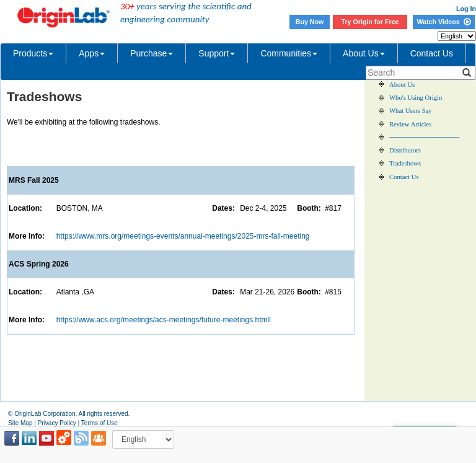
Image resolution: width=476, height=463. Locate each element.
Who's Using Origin (416, 98)
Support (217, 53)
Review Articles (410, 124)
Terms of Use (99, 423)
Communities (289, 53)
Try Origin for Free (370, 22)
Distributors (405, 150)
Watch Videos (443, 22)
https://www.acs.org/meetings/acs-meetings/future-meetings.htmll (164, 320)
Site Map (20, 423)
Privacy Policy (57, 423)
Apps (92, 53)
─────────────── (424, 137)
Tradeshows (405, 163)
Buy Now (310, 22)
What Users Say (411, 111)
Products (33, 53)
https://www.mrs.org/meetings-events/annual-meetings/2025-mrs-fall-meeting (183, 236)
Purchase (152, 53)
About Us (364, 53)
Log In (466, 9)
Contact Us (432, 53)
